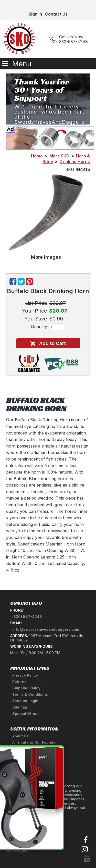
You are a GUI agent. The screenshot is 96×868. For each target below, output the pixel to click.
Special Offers (25, 714)
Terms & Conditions (30, 694)
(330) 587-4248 (27, 617)
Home (37, 156)
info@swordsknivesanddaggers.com (46, 629)
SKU (70, 169)
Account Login (25, 701)
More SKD (59, 156)
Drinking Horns (75, 162)
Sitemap (20, 707)
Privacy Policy (25, 675)
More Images (46, 257)
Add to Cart (48, 343)
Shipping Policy (26, 688)
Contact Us (56, 14)
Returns (19, 682)
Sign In (35, 14)
